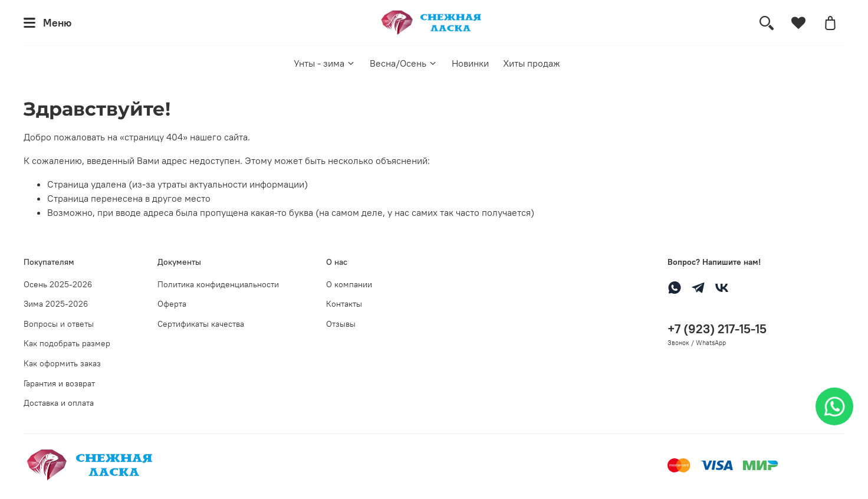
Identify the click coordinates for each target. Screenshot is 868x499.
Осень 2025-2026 (58, 284)
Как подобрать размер (67, 343)
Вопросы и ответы (59, 324)
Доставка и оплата (59, 403)
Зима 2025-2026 (56, 304)
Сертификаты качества (201, 324)
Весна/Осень (404, 63)
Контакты (344, 304)
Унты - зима (325, 63)
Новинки (470, 63)
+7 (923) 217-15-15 (717, 329)
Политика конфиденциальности (218, 284)
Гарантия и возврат (59, 383)
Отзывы (341, 324)
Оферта (172, 304)
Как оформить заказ (62, 363)
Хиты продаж (532, 63)
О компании (349, 284)
